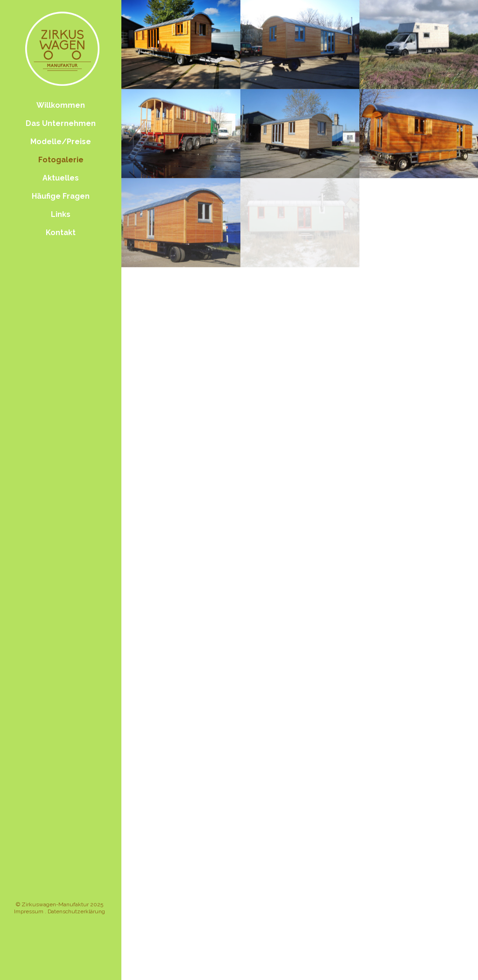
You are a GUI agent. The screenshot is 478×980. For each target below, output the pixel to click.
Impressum (29, 911)
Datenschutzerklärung (76, 911)
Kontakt (61, 233)
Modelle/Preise (61, 142)
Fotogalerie (61, 160)
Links (61, 214)
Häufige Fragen (61, 196)
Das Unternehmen (61, 123)
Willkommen (61, 105)
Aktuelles (61, 178)
